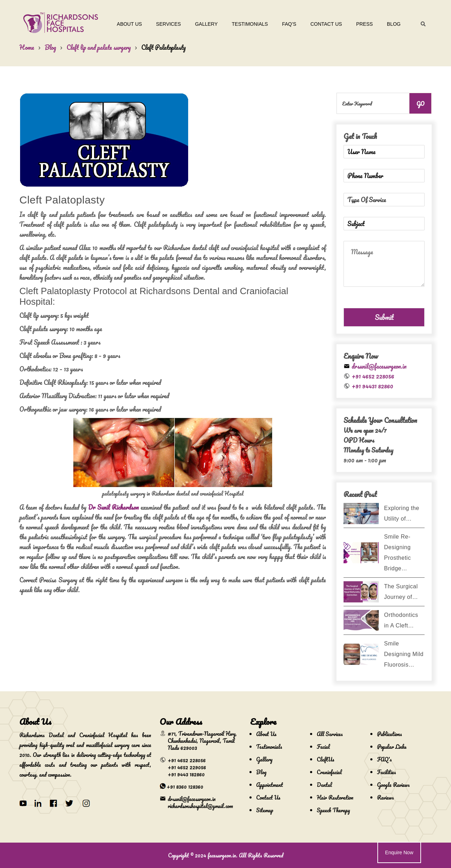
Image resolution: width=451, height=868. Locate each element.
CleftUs (326, 759)
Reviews (385, 797)
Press (364, 24)
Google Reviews (393, 785)
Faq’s (289, 24)
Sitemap (265, 810)
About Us (129, 24)
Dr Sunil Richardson (113, 507)
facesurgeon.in (222, 855)
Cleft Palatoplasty (163, 47)
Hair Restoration (335, 797)
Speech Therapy (333, 810)
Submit (384, 317)
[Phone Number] (384, 176)
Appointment (270, 785)
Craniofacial (329, 772)
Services (169, 24)
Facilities (387, 772)
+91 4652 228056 (373, 376)
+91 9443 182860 (186, 774)
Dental (324, 785)
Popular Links (392, 747)
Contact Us (326, 24)
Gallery (206, 24)
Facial (323, 747)
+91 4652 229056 (187, 767)
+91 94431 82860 (372, 386)
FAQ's (384, 759)
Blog (394, 24)
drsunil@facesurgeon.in (379, 366)
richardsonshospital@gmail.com (200, 806)
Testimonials (250, 24)
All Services (330, 734)
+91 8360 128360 (185, 787)
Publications (390, 734)
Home (27, 47)
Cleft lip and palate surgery (99, 47)
